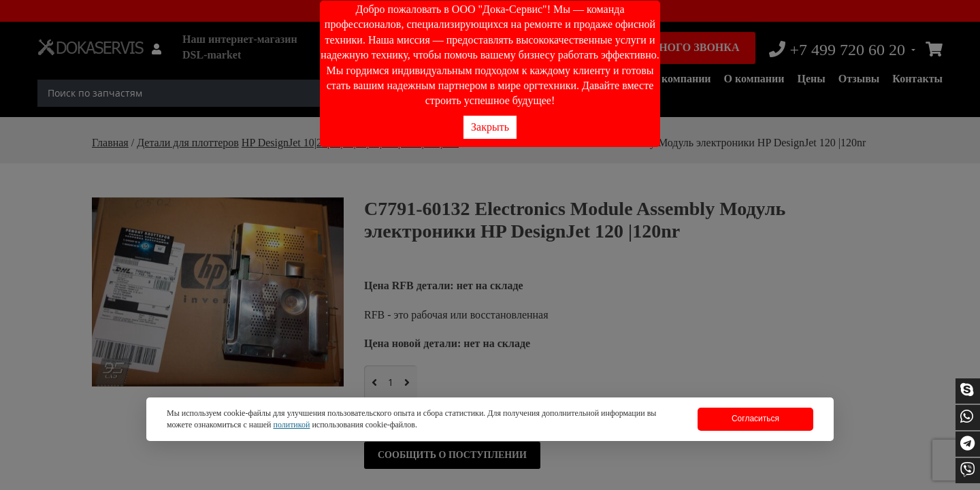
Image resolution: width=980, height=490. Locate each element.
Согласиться (755, 419)
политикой (291, 425)
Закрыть (490, 127)
